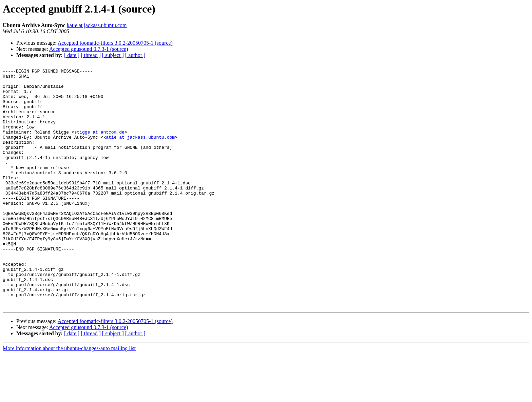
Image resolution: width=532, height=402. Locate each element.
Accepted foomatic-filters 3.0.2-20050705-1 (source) (115, 43)
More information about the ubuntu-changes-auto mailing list (69, 396)
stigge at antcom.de (99, 145)
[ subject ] (113, 55)
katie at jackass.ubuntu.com (97, 25)
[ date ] (72, 55)
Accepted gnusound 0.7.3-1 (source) (89, 49)
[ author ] (135, 55)
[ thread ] (91, 55)
